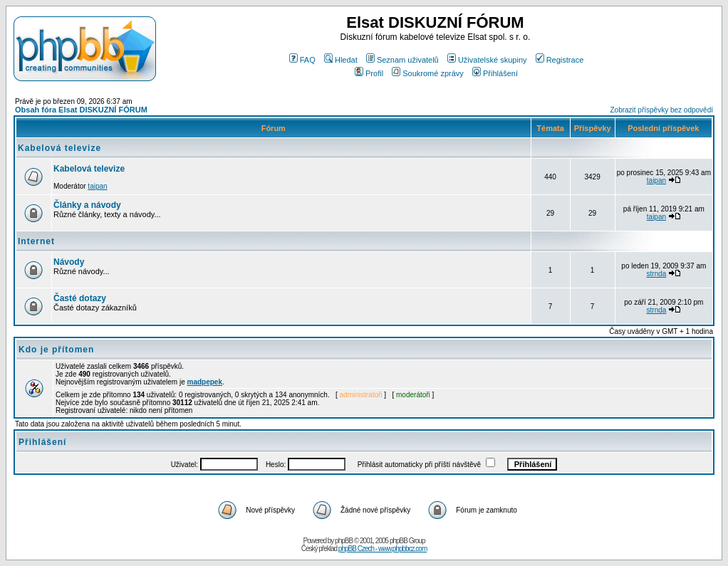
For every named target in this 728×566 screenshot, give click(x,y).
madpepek (205, 382)
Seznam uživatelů (402, 60)
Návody (69, 262)
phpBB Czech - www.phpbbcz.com (383, 549)
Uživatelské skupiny (487, 60)
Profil (369, 73)
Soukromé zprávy (428, 73)
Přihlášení (495, 73)
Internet (36, 241)
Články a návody (87, 205)
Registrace (560, 60)
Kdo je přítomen (56, 350)
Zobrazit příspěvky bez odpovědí (661, 110)
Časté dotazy (80, 298)
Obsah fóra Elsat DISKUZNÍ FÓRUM (81, 110)
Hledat (341, 60)
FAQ (302, 60)
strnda (657, 274)
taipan (97, 186)
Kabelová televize (59, 148)
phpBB (344, 541)
